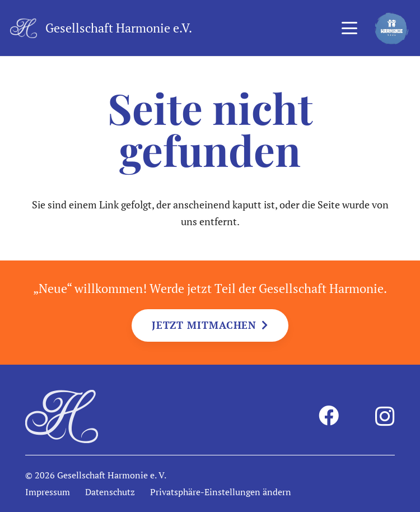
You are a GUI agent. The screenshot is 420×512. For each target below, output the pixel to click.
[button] (349, 28)
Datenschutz (110, 492)
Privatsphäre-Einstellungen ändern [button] (221, 492)
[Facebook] (329, 416)
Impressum (48, 492)
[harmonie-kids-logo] (392, 28)
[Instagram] (385, 417)
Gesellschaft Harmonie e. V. (112, 475)
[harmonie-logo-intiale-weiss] (24, 28)
